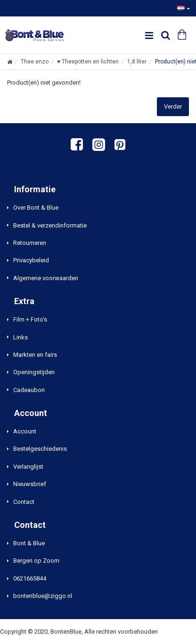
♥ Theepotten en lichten (88, 62)
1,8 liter (137, 62)
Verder (173, 106)
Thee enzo (35, 62)
